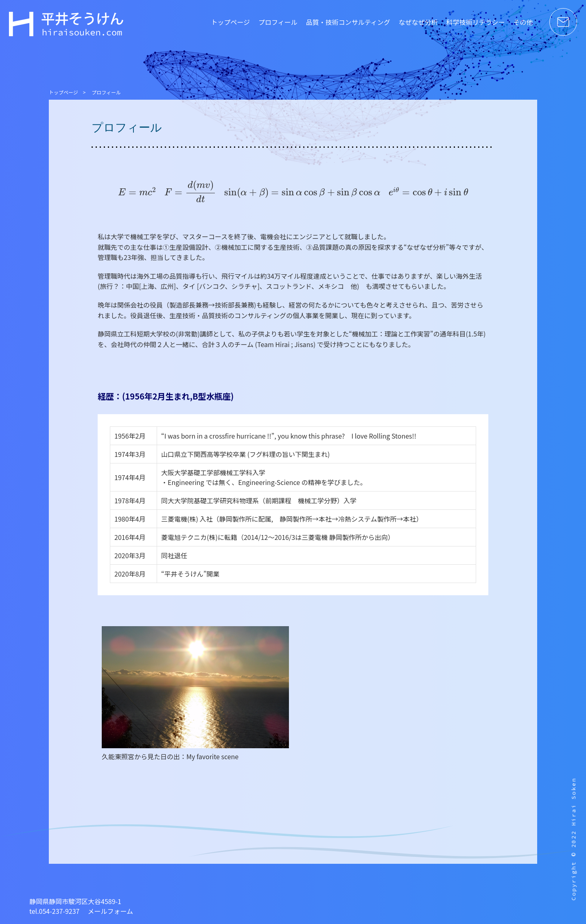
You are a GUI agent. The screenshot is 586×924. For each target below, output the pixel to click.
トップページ (230, 22)
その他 (523, 22)
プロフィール (278, 22)
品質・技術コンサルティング (348, 22)
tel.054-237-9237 (55, 911)
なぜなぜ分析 (418, 22)
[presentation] (137, 191)
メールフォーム (111, 911)
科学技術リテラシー (476, 22)
